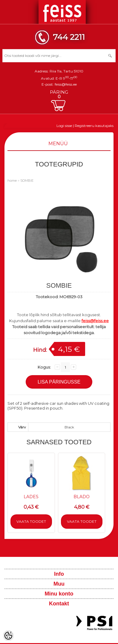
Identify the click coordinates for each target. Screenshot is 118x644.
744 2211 (69, 37)
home (12, 181)
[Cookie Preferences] (8, 636)
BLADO (82, 497)
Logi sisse (64, 126)
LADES (31, 497)
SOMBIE (27, 181)
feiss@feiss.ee (66, 84)
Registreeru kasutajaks (94, 126)
